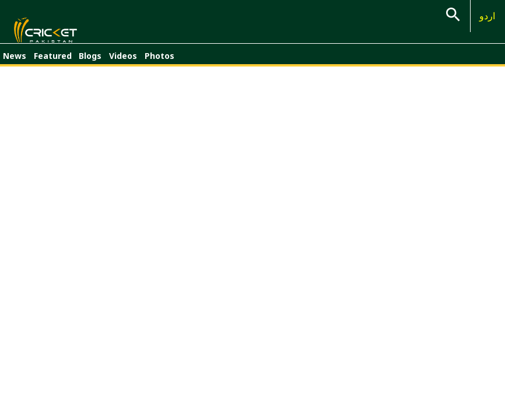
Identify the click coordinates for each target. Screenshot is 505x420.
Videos (123, 63)
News (15, 63)
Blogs (90, 63)
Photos (159, 63)
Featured (53, 63)
